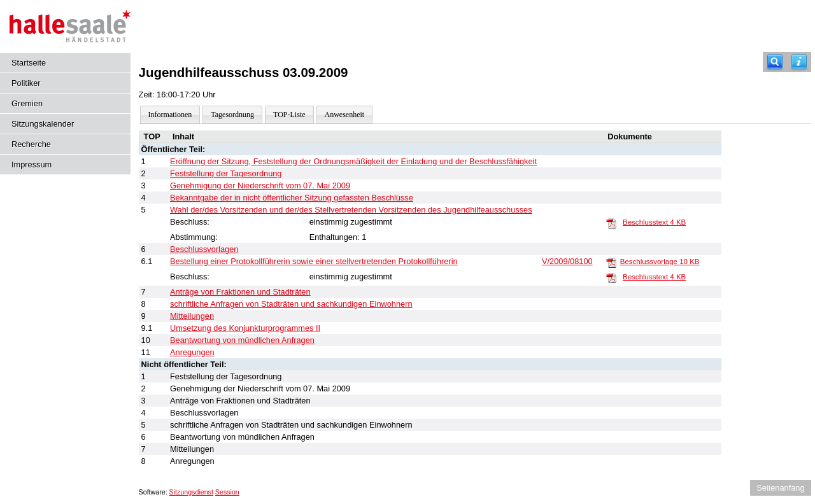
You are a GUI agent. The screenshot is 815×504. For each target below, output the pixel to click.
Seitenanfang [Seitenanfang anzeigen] (780, 488)
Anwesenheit (345, 115)
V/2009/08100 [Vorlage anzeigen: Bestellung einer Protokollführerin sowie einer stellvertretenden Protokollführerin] (567, 261)
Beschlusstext (654, 222)
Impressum (32, 164)
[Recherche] (775, 62)
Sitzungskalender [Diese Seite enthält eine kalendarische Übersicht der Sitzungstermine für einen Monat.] (43, 124)
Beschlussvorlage (660, 262)
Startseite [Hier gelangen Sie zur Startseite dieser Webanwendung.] (29, 63)
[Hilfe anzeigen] (799, 62)
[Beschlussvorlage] (611, 262)
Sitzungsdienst (191, 492)
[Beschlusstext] (611, 223)
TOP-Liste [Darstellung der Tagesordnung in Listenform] (289, 115)
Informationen (170, 115)
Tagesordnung (232, 115)
